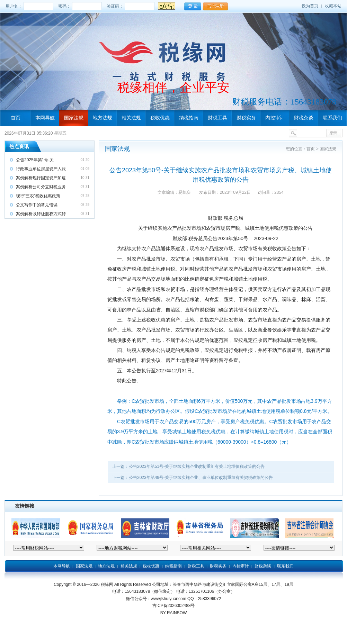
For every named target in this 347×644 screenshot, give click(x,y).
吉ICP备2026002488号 (174, 606)
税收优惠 (160, 118)
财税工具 (217, 118)
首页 (16, 118)
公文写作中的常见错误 (37, 205)
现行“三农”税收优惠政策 (38, 196)
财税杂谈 (304, 118)
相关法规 (131, 118)
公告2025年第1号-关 (35, 160)
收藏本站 (333, 6)
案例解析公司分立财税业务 (41, 187)
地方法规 (103, 118)
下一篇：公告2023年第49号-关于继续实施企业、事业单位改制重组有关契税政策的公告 (193, 478)
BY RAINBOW (173, 613)
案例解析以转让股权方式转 (41, 214)
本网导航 (45, 118)
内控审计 (275, 118)
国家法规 (74, 118)
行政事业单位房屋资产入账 (41, 169)
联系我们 (332, 118)
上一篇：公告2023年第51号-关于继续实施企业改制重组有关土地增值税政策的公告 (188, 466)
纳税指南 (189, 118)
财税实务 (246, 118)
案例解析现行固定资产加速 (41, 178)
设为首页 (310, 6)
